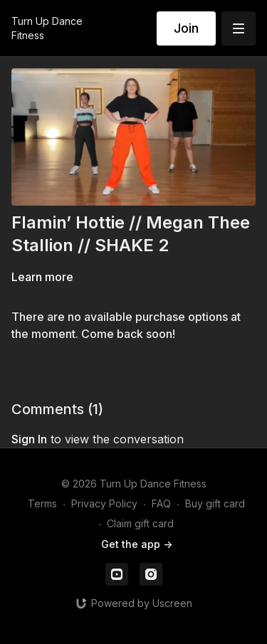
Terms (42, 503)
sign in (29, 439)
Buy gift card (215, 503)
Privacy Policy (104, 503)
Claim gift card (140, 523)
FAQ (161, 503)
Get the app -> (137, 544)
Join (186, 28)
